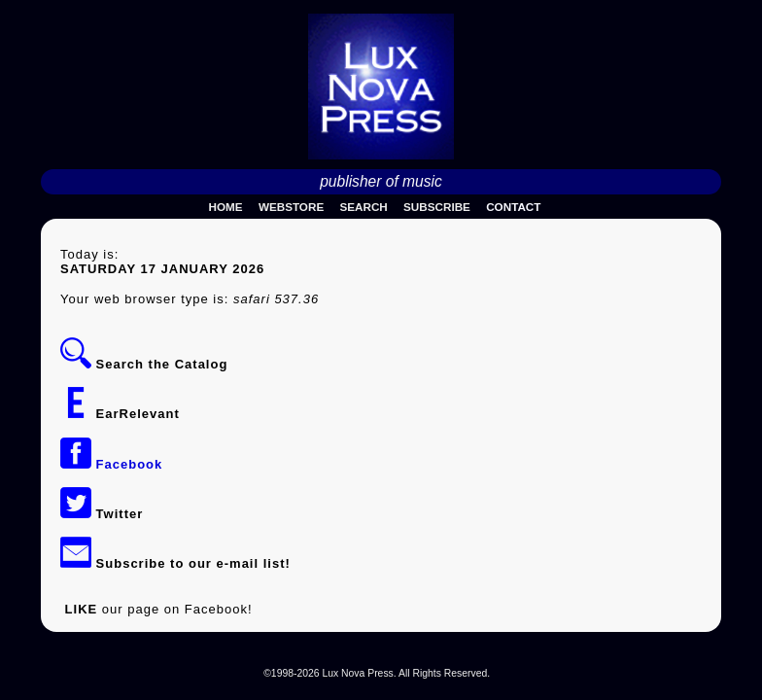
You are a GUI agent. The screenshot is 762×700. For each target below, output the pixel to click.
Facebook (111, 464)
